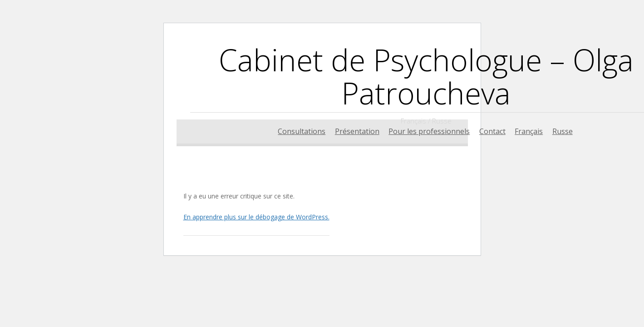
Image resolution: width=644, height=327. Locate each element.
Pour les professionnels (429, 131)
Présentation (357, 131)
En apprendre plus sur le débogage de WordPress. (256, 217)
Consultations (302, 131)
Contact (492, 131)
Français (529, 131)
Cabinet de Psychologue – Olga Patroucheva (426, 76)
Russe (563, 131)
